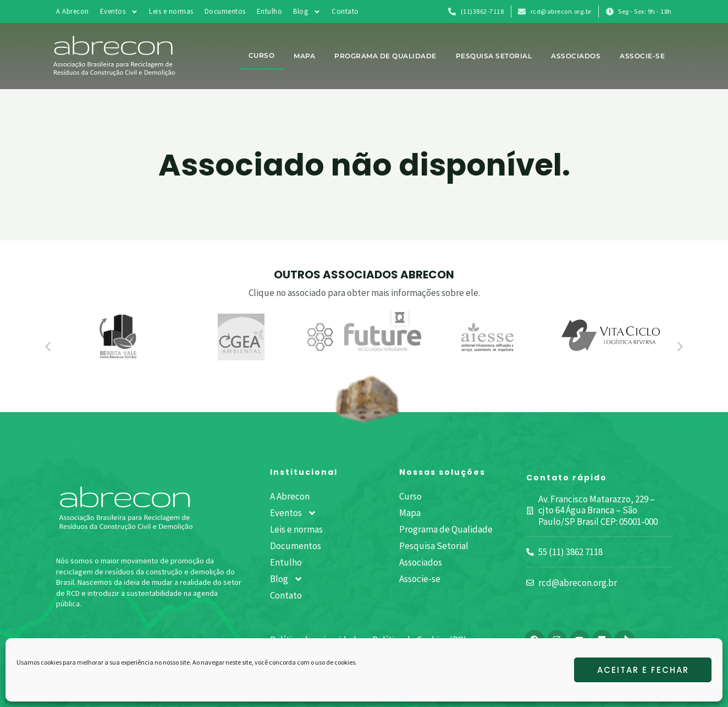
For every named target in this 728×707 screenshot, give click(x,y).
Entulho (270, 11)
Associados (576, 56)
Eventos (119, 12)
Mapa (304, 56)
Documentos (225, 11)
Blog (307, 12)
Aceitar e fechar (643, 670)
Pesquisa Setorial (494, 56)
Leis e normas (171, 11)
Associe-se (642, 56)
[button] (48, 347)
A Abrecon (73, 11)
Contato (345, 11)
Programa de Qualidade (385, 56)
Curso (262, 55)
